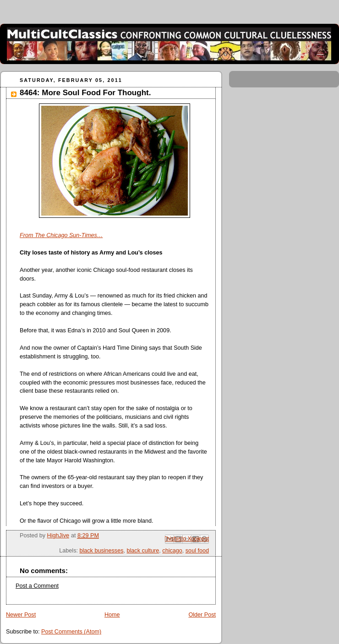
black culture (143, 551)
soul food (197, 551)
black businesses (101, 551)
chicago (172, 551)
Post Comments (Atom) (71, 632)
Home (112, 615)
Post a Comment (37, 586)
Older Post (202, 615)
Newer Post (21, 615)
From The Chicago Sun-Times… (61, 235)
